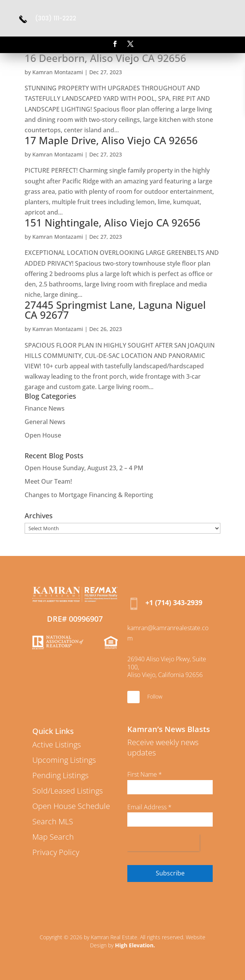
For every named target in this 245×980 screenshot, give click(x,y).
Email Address (149, 807)
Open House (43, 435)
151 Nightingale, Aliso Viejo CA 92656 (112, 223)
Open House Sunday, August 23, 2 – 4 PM (84, 468)
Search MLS (53, 821)
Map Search (53, 837)
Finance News (45, 408)
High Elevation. (135, 945)
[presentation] (163, 843)
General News (45, 422)
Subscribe (170, 873)
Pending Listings (60, 775)
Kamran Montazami (58, 72)
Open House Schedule (71, 806)
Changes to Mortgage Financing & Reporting (89, 495)
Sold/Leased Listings (67, 791)
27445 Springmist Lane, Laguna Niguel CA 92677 (115, 310)
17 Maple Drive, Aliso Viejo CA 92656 (111, 140)
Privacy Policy (56, 852)
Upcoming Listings (64, 760)
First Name (145, 774)
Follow (155, 696)
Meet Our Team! (48, 481)
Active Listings (57, 745)
